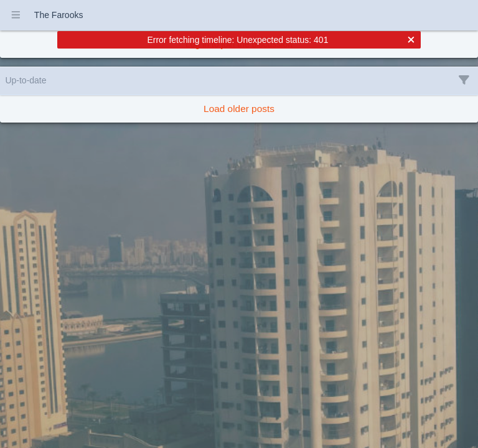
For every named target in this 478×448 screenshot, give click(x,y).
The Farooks (59, 15)
